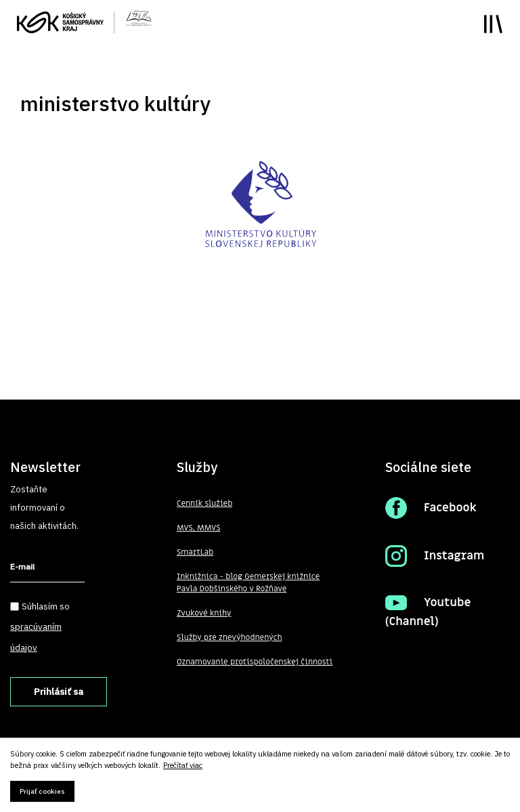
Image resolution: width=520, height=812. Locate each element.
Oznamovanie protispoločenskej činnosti (255, 662)
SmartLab (195, 552)
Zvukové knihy (204, 613)
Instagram (454, 556)
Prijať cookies (42, 791)
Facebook (450, 508)
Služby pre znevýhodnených (230, 637)
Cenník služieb (204, 503)
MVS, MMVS (199, 528)
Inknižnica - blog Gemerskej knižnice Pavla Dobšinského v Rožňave (248, 582)
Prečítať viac (183, 766)
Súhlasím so (40, 627)
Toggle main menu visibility (493, 24)
